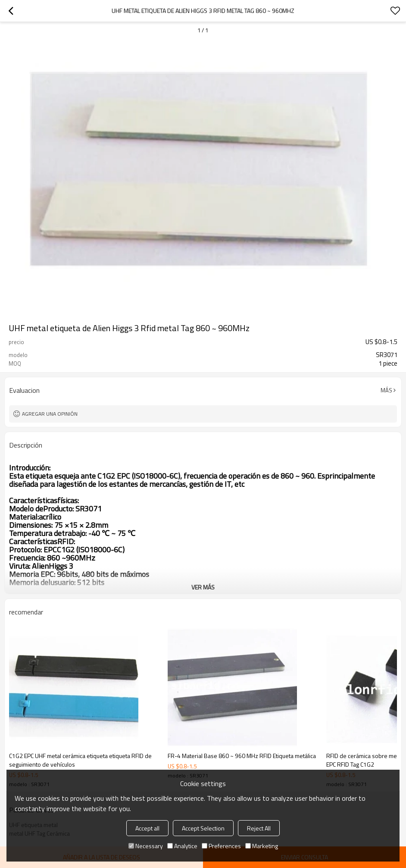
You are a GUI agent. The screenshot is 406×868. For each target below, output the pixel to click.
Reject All (259, 828)
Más (386, 390)
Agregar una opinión (50, 414)
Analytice (182, 846)
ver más (203, 587)
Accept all (147, 828)
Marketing (262, 846)
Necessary (146, 846)
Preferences (221, 846)
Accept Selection (203, 828)
